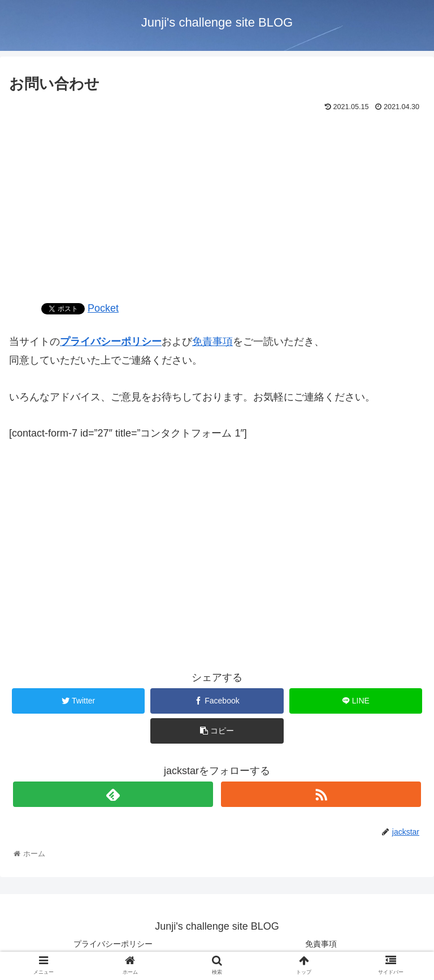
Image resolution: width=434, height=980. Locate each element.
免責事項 (212, 342)
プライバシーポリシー (111, 342)
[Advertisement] (217, 200)
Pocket (103, 308)
